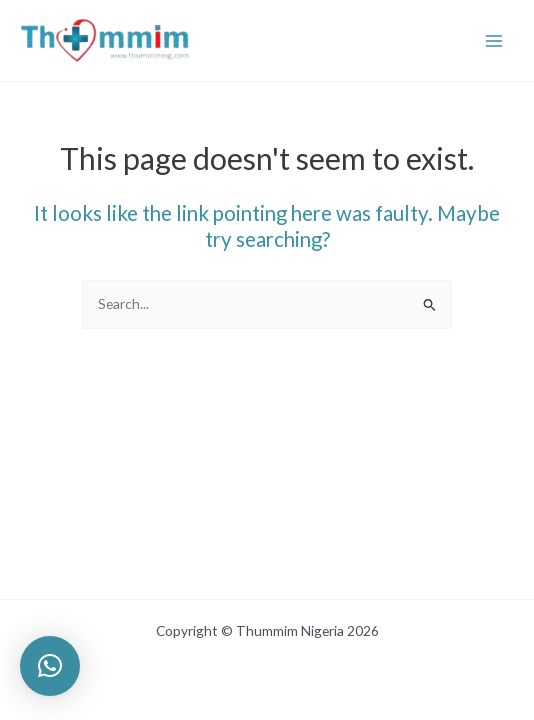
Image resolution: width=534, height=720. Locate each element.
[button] (50, 666)
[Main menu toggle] (494, 40)
